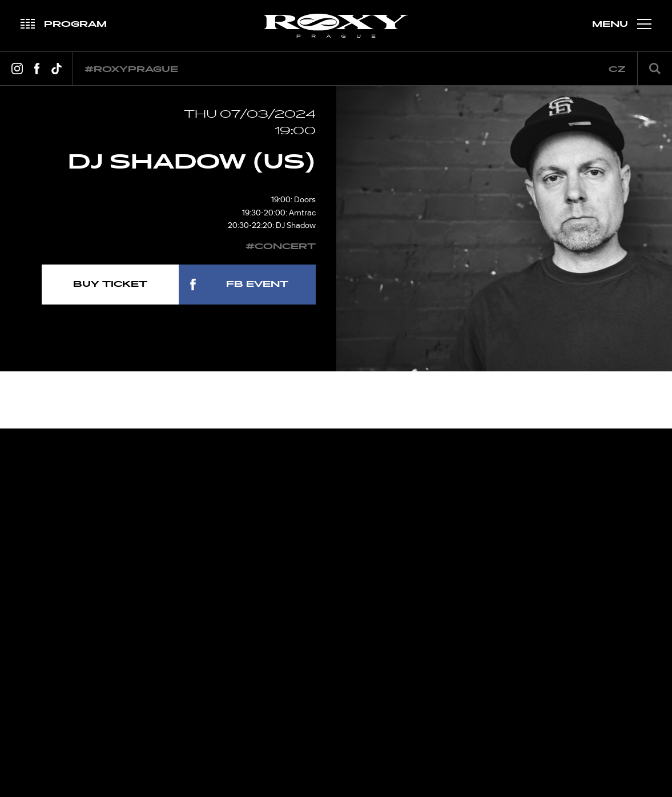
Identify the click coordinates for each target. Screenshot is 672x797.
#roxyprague (131, 69)
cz (617, 69)
